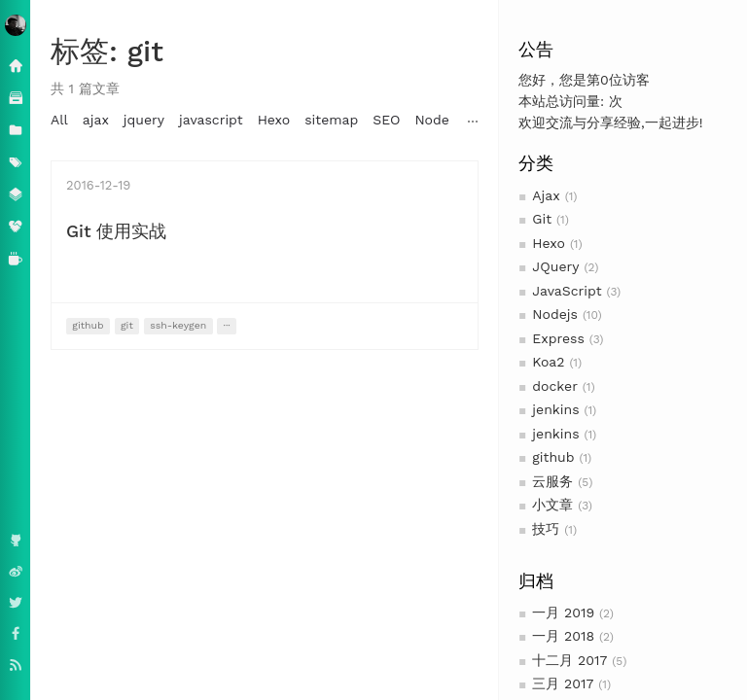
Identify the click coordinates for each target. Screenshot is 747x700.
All (59, 120)
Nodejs (555, 314)
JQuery (555, 266)
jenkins (555, 409)
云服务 (552, 481)
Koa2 (548, 362)
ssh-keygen (178, 325)
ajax (96, 120)
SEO (386, 120)
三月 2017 (563, 683)
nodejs (563, 120)
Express (558, 338)
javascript (211, 120)
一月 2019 (563, 612)
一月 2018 (563, 636)
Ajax (546, 195)
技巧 (546, 529)
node (702, 120)
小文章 (552, 505)
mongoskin (635, 120)
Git (542, 219)
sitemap (331, 120)
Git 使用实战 (116, 231)
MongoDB (495, 120)
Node (431, 120)
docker (555, 386)
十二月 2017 (569, 660)
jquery (144, 120)
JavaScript (567, 291)
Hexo (549, 243)
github (553, 457)
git (127, 325)
